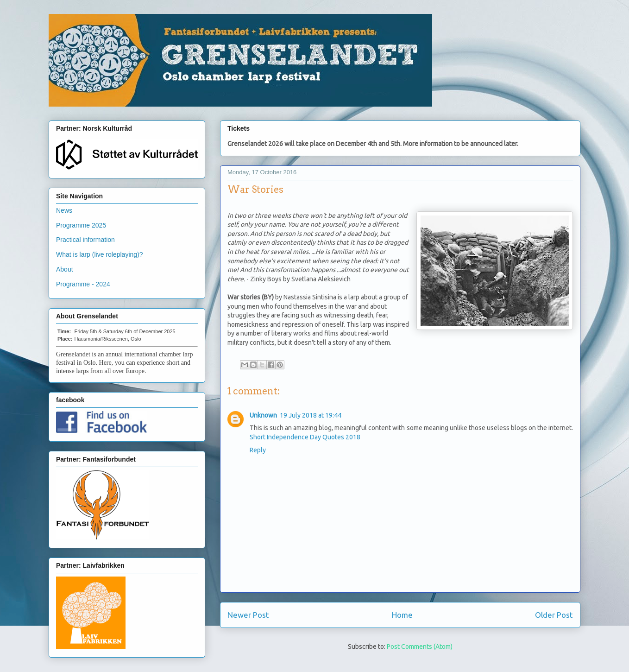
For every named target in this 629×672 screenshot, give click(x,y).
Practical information (85, 240)
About (65, 269)
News (64, 210)
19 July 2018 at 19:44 (311, 415)
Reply (258, 450)
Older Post (554, 615)
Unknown (263, 415)
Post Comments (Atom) (420, 647)
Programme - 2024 (83, 284)
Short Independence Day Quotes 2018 (305, 437)
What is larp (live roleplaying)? (100, 254)
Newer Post (248, 615)
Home (402, 615)
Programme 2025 (81, 225)
